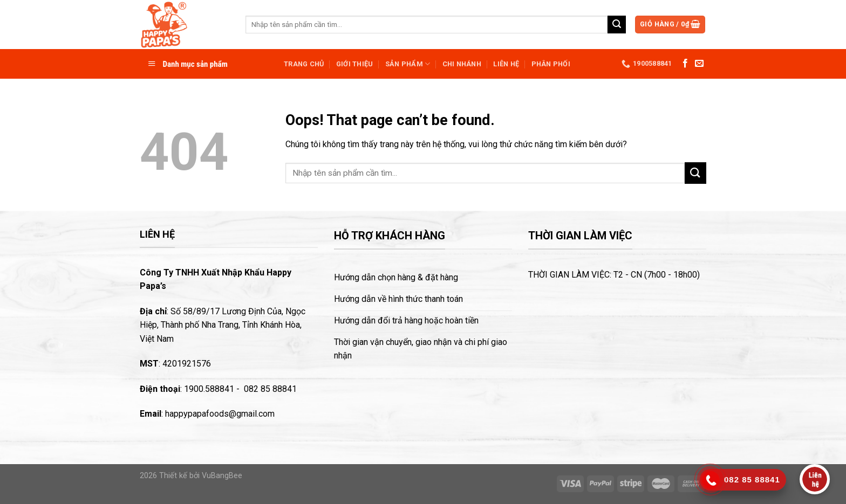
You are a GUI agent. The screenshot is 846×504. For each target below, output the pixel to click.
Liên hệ (506, 64)
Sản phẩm (408, 64)
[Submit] (617, 25)
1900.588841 (209, 389)
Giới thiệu (355, 64)
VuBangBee (222, 476)
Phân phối (551, 64)
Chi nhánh (462, 64)
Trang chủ (304, 64)
